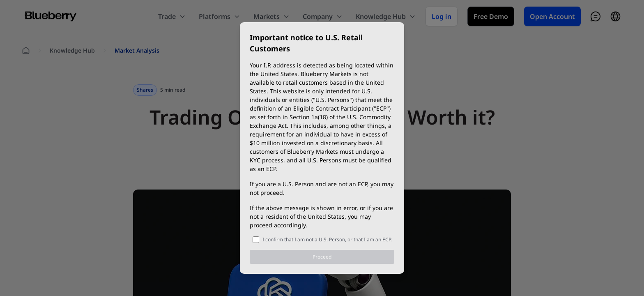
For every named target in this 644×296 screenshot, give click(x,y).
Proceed (322, 257)
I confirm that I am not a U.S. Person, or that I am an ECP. (327, 239)
